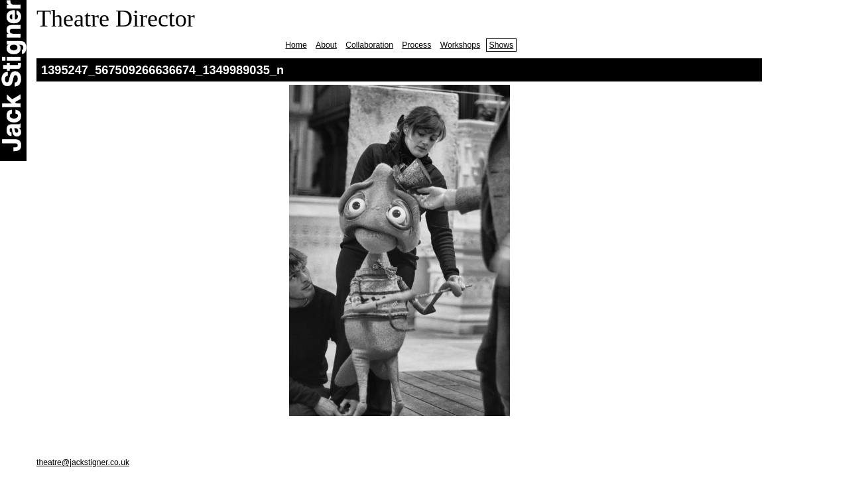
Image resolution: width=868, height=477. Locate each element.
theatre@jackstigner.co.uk (83, 462)
